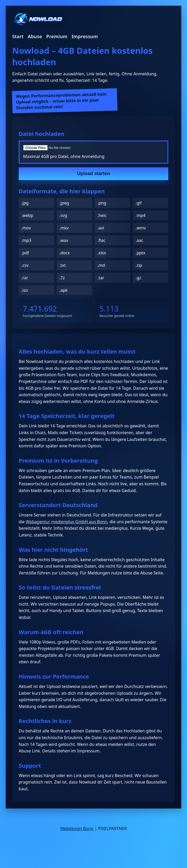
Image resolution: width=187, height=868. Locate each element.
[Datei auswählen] (86, 148)
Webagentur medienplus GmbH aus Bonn (67, 522)
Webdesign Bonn (77, 829)
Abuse (35, 36)
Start (18, 36)
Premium (57, 36)
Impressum (85, 36)
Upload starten (93, 174)
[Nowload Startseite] (38, 20)
